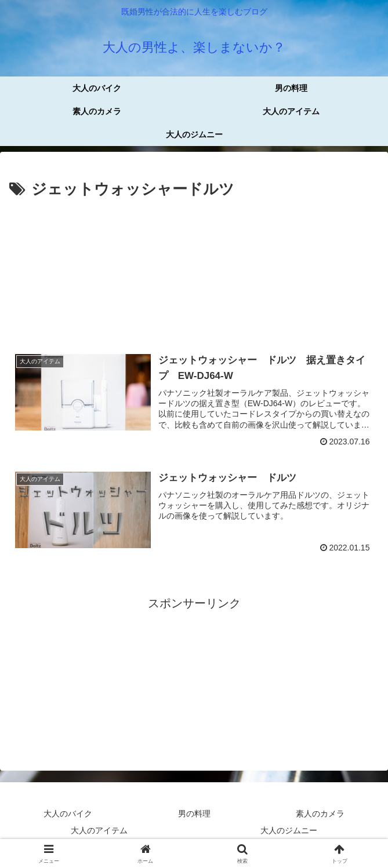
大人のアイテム (99, 830)
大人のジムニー (289, 830)
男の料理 (194, 814)
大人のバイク (68, 814)
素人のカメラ (320, 814)
